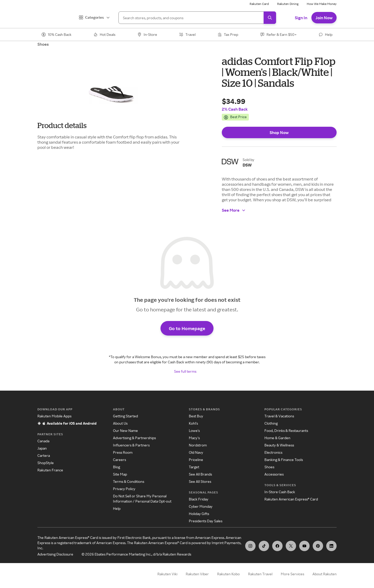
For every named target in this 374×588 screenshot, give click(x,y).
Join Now (324, 18)
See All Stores (200, 481)
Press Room (123, 452)
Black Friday (199, 499)
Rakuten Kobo (228, 574)
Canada (43, 441)
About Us (120, 423)
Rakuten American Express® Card (291, 499)
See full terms (185, 371)
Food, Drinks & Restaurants (286, 430)
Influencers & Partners (131, 445)
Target (194, 467)
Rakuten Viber (197, 574)
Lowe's (194, 430)
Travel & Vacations (279, 416)
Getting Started (125, 416)
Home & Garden (277, 438)
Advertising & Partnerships (134, 438)
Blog (116, 467)
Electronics (273, 452)
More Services (292, 574)
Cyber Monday (201, 506)
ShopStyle (46, 463)
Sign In (301, 18)
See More (234, 210)
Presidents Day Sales (206, 521)
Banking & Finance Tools (284, 460)
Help (117, 508)
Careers (119, 460)
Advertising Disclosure (55, 554)
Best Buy (196, 416)
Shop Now (279, 132)
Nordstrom (198, 445)
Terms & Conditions (129, 481)
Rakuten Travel (260, 574)
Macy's (194, 438)
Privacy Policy (124, 489)
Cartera (44, 455)
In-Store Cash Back (280, 492)
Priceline (196, 460)
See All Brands (200, 474)
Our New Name (125, 430)
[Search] (197, 18)
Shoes (43, 44)
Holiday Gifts (199, 514)
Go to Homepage (187, 328)
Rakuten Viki (167, 574)
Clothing (271, 423)
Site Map (120, 474)
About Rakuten (325, 574)
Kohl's (193, 423)
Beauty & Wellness (279, 445)
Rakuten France (50, 470)
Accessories (274, 474)
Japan (42, 448)
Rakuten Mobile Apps (54, 416)
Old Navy (196, 452)
